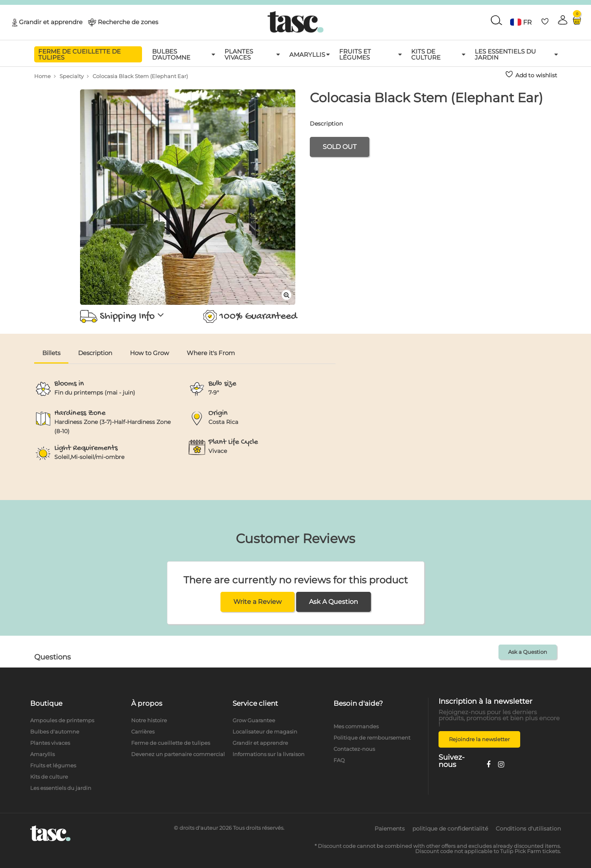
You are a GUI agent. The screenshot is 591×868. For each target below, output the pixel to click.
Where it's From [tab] (211, 353)
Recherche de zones (128, 22)
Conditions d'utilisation (528, 829)
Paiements (390, 829)
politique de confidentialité (450, 829)
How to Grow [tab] (149, 353)
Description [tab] (95, 353)
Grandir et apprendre (51, 22)
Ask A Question (334, 602)
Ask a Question (528, 652)
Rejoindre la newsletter (479, 739)
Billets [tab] (51, 353)
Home (42, 76)
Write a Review (257, 602)
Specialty (72, 76)
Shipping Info (122, 316)
